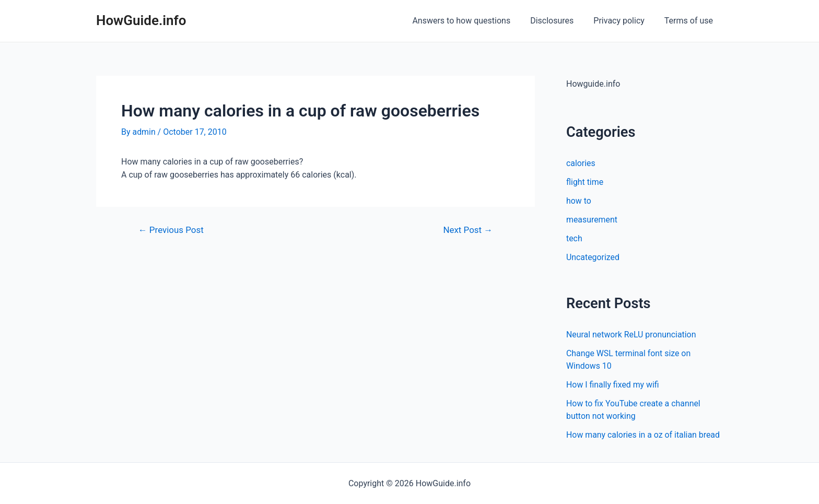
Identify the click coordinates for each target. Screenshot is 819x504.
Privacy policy (624, 21)
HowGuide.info (141, 20)
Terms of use (690, 21)
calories (581, 163)
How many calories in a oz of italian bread (643, 435)
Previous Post (171, 230)
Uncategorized (593, 257)
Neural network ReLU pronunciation (631, 335)
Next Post (468, 230)
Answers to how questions (472, 21)
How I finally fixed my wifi (613, 385)
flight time (585, 182)
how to (579, 201)
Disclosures (560, 21)
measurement (592, 220)
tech (574, 238)
